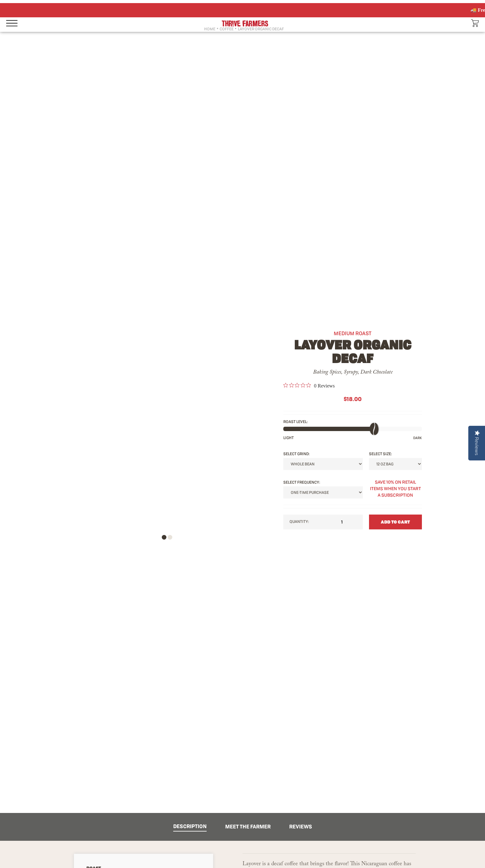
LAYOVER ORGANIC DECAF (261, 29)
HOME (210, 29)
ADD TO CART (395, 522)
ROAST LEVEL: (296, 422)
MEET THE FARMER (248, 827)
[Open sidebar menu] (15, 23)
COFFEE (227, 29)
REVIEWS (301, 827)
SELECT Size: (380, 454)
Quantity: (323, 522)
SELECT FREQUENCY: (302, 482)
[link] (309, 386)
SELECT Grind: (296, 454)
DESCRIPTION (190, 826)
